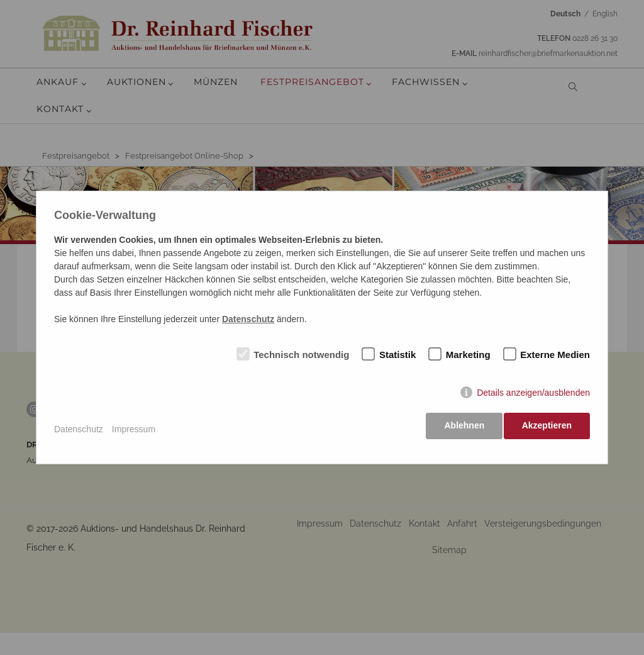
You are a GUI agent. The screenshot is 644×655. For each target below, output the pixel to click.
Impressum (134, 429)
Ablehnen (461, 429)
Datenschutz (79, 429)
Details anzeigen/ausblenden (533, 396)
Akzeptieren (547, 429)
